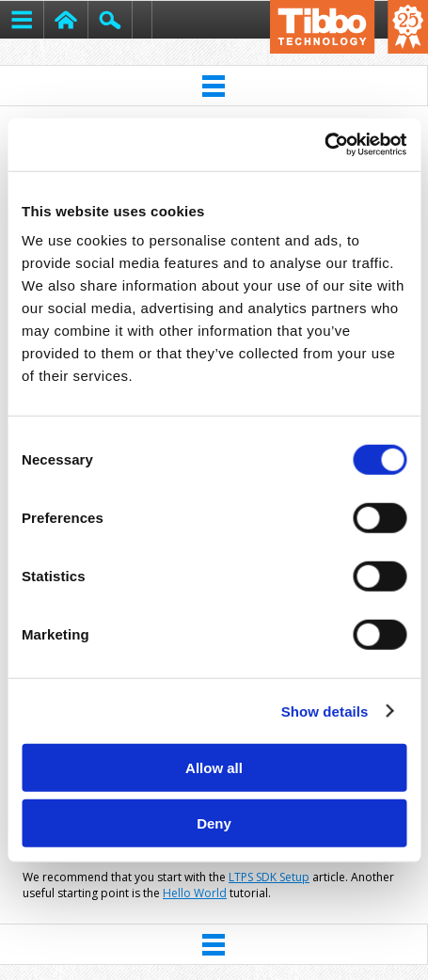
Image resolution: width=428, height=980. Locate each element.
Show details (325, 711)
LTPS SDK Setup (269, 877)
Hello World (195, 893)
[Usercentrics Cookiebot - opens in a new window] (324, 145)
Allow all (214, 768)
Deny (214, 822)
